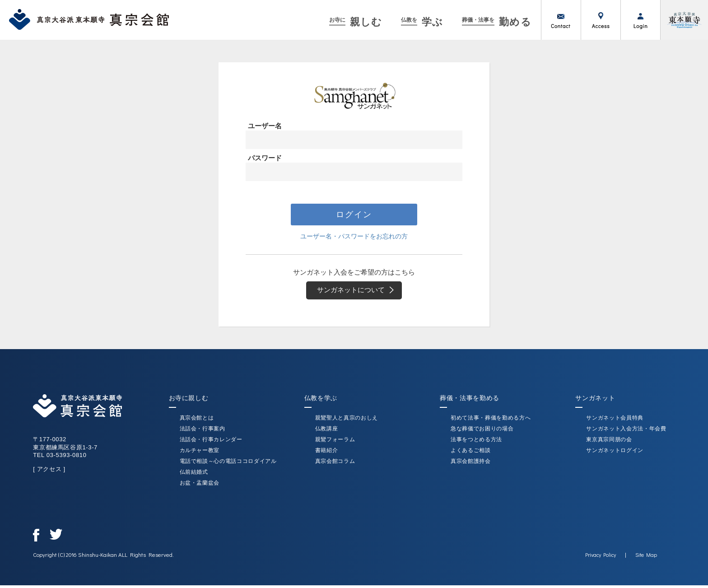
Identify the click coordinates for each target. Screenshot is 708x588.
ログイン (640, 20)
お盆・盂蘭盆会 (200, 485)
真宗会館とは (197, 420)
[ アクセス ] (50, 472)
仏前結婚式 (194, 475)
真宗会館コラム (335, 464)
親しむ (356, 22)
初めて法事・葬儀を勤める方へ (491, 420)
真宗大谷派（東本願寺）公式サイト (684, 20)
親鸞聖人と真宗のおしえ (347, 420)
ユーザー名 (265, 126)
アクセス (601, 20)
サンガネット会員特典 (615, 420)
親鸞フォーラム (335, 442)
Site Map (646, 557)
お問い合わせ (561, 20)
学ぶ (422, 22)
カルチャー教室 (200, 453)
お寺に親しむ (189, 401)
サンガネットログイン (615, 453)
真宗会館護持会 (471, 464)
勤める (497, 22)
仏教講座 (327, 431)
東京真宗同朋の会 (609, 442)
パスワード (265, 158)
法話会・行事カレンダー (211, 442)
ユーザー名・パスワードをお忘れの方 (354, 237)
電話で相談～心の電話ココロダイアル (228, 464)
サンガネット (595, 401)
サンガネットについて (359, 292)
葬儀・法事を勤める (470, 401)
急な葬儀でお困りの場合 (482, 431)
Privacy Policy (600, 557)
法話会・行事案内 (203, 431)
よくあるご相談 (471, 453)
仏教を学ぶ (321, 401)
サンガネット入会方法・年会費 (626, 431)
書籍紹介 (327, 453)
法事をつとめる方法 (476, 442)
